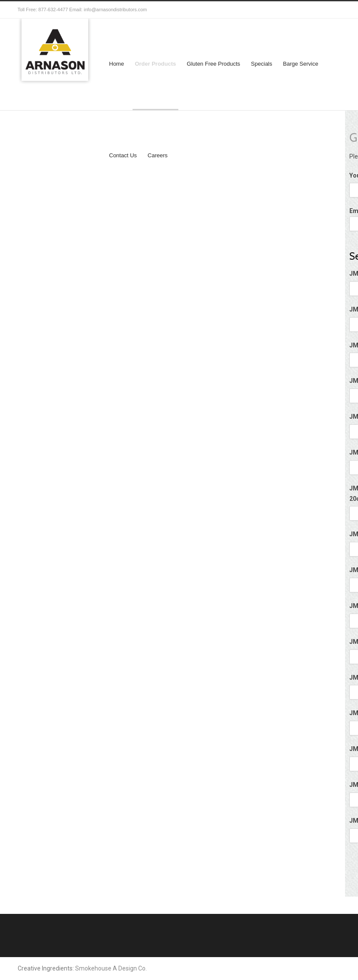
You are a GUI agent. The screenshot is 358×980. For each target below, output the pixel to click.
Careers (158, 155)
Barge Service (301, 64)
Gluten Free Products (214, 64)
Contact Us (123, 155)
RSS (332, 10)
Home (117, 64)
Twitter (298, 10)
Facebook (315, 10)
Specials (261, 64)
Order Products (155, 64)
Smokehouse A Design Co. (111, 968)
